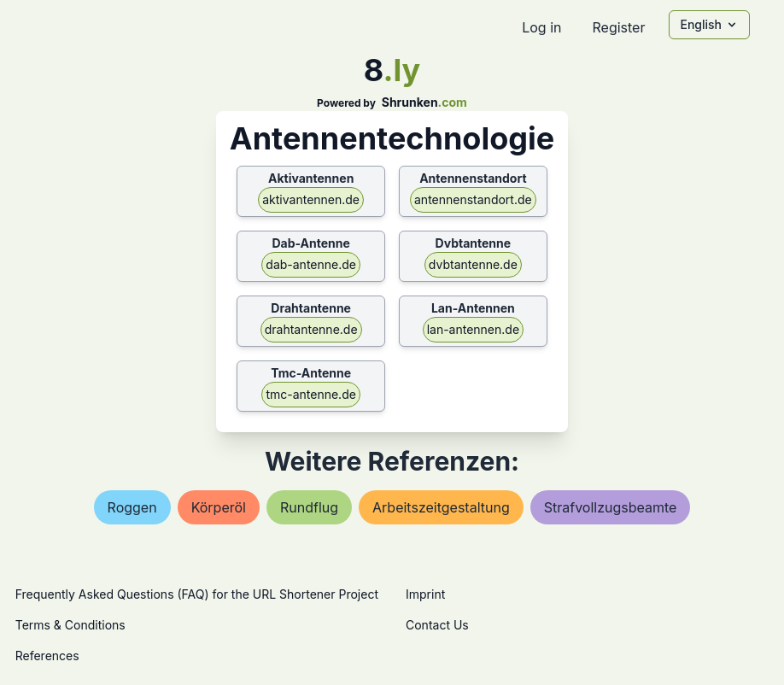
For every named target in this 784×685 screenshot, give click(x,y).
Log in (541, 27)
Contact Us (437, 625)
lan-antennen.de (473, 329)
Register (618, 27)
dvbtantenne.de (473, 264)
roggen (132, 507)
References (47, 656)
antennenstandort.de (473, 199)
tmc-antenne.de (311, 394)
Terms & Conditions (70, 625)
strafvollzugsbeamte (611, 507)
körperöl (219, 507)
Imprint (425, 594)
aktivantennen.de (311, 199)
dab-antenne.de (311, 264)
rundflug (309, 507)
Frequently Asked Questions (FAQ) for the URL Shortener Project (197, 594)
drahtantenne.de (311, 329)
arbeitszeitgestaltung (441, 507)
